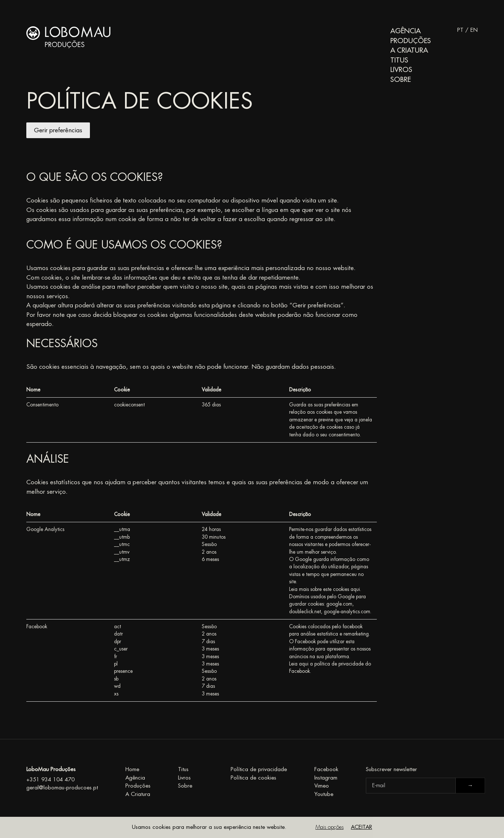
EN (474, 30)
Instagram (326, 778)
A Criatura (409, 50)
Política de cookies (253, 778)
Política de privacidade (259, 769)
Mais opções (329, 827)
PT (460, 30)
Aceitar (361, 827)
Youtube (324, 794)
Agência (406, 31)
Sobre (401, 79)
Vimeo (322, 786)
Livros (401, 70)
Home (132, 769)
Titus (399, 60)
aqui (355, 589)
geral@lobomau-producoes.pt (62, 788)
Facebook (326, 769)
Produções (411, 41)
